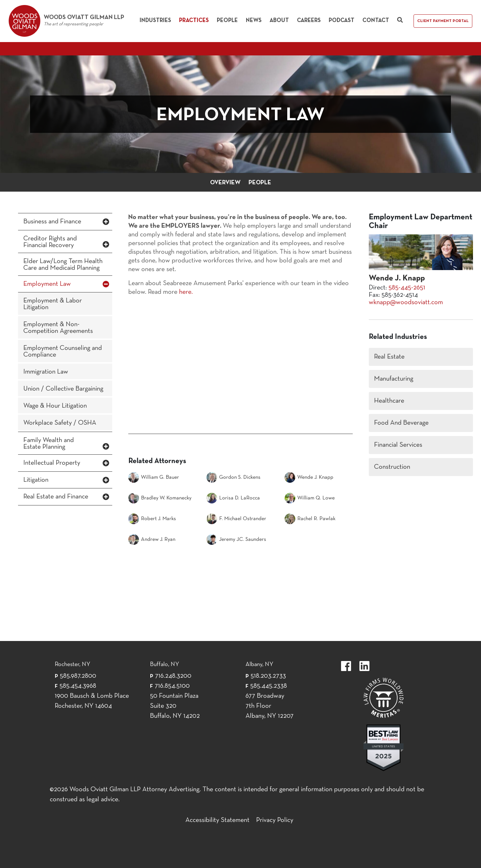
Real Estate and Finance (56, 497)
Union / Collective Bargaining (63, 389)
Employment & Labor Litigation (53, 304)
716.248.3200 (173, 676)
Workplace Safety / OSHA (60, 423)
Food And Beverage (401, 423)
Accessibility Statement (217, 820)
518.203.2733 (268, 676)
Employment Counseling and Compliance (63, 352)
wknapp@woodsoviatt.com (406, 302)
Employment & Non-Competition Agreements (58, 328)
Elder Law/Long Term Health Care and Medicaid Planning (63, 265)
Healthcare (389, 401)
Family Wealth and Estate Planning (49, 444)
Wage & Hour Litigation (55, 406)
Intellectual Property (52, 463)
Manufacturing (394, 379)
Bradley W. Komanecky (160, 498)
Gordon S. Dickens (233, 477)
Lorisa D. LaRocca (233, 498)
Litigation (36, 480)
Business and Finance (52, 222)
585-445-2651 (407, 288)
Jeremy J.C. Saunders (236, 539)
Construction (392, 467)
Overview (225, 183)
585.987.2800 (78, 676)
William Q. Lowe (310, 498)
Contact (376, 21)
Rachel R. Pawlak (310, 519)
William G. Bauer (154, 477)
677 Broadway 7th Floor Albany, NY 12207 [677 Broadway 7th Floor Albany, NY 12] (270, 706)
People (227, 21)
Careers (309, 21)
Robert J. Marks (152, 519)
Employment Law (47, 284)
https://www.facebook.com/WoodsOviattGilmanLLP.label (346, 666)
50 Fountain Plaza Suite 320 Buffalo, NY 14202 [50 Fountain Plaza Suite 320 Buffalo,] (175, 706)
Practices (194, 21)
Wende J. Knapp (309, 477)
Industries (155, 21)
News (254, 21)
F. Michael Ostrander (236, 519)
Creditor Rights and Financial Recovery (50, 242)
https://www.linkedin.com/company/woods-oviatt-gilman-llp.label (364, 666)
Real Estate (389, 357)
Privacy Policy (275, 820)
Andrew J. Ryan (152, 539)
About (279, 21)
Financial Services (398, 445)
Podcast (342, 21)
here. (186, 292)
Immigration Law (46, 372)
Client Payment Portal (443, 21)
